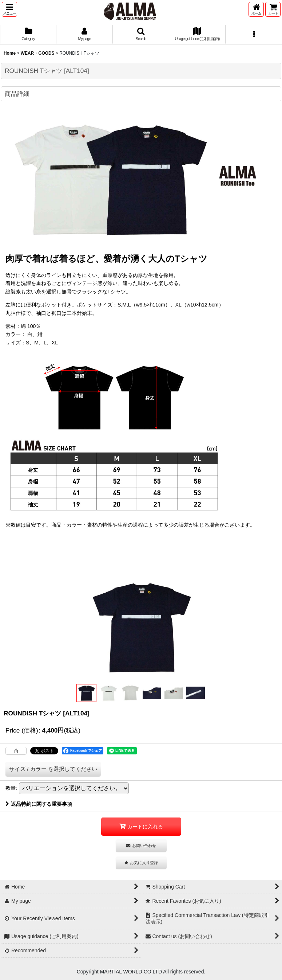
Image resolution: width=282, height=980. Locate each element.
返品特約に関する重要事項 (39, 804)
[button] (9, 9)
